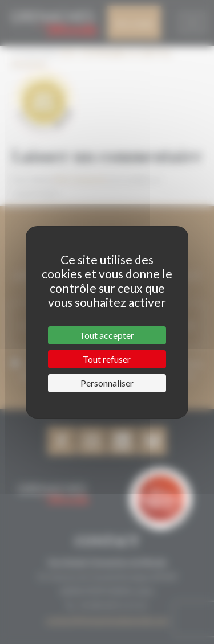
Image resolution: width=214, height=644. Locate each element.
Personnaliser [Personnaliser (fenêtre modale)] (107, 383)
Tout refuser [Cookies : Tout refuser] (107, 359)
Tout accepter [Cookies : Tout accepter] (107, 335)
